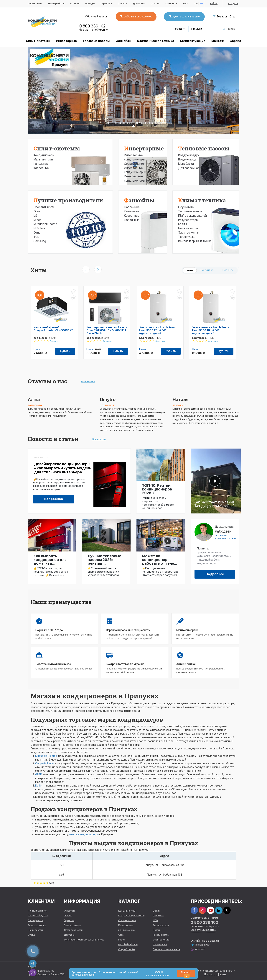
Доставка (139, 4)
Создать (233, 4)
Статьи (155, 4)
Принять (186, 974)
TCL (36, 237)
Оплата (122, 4)
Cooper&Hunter (44, 207)
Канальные (41, 164)
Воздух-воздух (189, 155)
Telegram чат (201, 945)
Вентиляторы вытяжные (195, 241)
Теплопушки (187, 237)
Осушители (186, 207)
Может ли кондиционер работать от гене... (159, 560)
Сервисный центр (38, 916)
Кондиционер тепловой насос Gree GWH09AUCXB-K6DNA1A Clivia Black (107, 330)
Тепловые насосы (96, 41)
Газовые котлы (188, 228)
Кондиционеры (44, 155)
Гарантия (106, 4)
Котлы (182, 224)
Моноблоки (186, 164)
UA (196, 4)
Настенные (132, 207)
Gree (37, 211)
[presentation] (86, 270)
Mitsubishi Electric (45, 224)
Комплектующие (193, 41)
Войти (214, 4)
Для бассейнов (189, 168)
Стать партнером (74, 930)
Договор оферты (215, 974)
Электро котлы (189, 233)
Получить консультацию (184, 17)
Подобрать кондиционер (136, 17)
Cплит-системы (38, 41)
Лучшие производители (68, 200)
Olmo (37, 233)
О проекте (70, 911)
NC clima (39, 228)
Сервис (235, 41)
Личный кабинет (37, 911)
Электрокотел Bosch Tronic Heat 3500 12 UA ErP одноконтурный (158, 330)
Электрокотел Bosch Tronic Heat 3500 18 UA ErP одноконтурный (211, 330)
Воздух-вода (187, 159)
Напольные (132, 220)
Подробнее (53, 499)
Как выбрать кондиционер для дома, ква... (50, 560)
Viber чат (198, 949)
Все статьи (99, 439)
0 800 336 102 (92, 26)
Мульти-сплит (43, 159)
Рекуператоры (188, 220)
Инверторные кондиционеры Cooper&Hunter (134, 159)
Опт (186, 4)
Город (179, 29)
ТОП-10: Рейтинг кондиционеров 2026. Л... (157, 489)
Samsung (40, 241)
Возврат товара (72, 925)
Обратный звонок (96, 17)
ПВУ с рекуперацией (192, 216)
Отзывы (75, 4)
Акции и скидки (37, 925)
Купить (65, 351)
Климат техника (202, 200)
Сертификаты (36, 920)
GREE (38, 774)
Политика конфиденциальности (215, 971)
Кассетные (41, 168)
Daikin (39, 786)
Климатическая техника (156, 41)
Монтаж (218, 41)
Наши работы (56, 4)
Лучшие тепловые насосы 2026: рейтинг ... (104, 560)
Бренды (90, 4)
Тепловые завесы (190, 211)
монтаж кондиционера (84, 834)
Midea (38, 220)
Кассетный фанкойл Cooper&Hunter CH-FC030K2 (53, 329)
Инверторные (66, 41)
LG (35, 216)
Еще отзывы (88, 382)
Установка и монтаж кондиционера (84, 940)
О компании (35, 4)
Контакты (171, 4)
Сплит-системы (57, 148)
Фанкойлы (123, 41)
